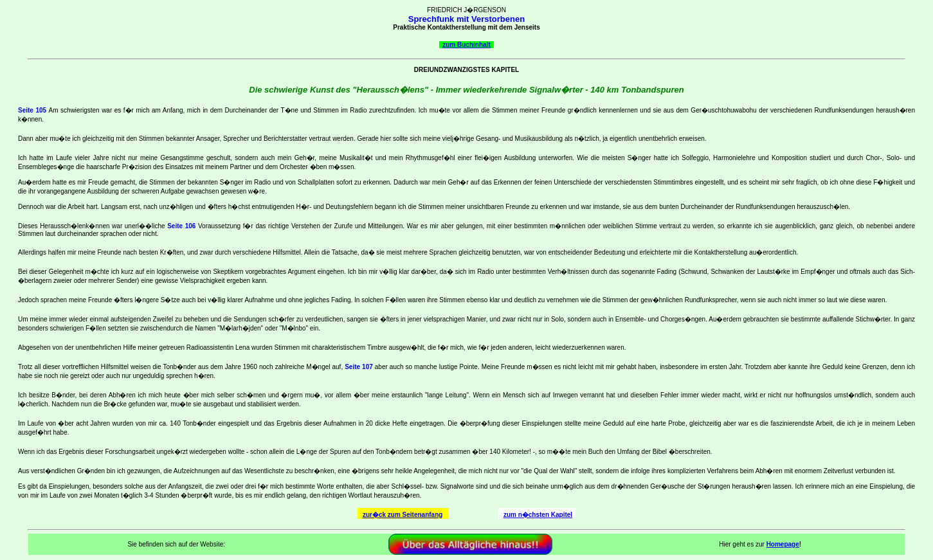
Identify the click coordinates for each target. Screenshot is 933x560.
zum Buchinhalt (466, 45)
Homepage (783, 544)
